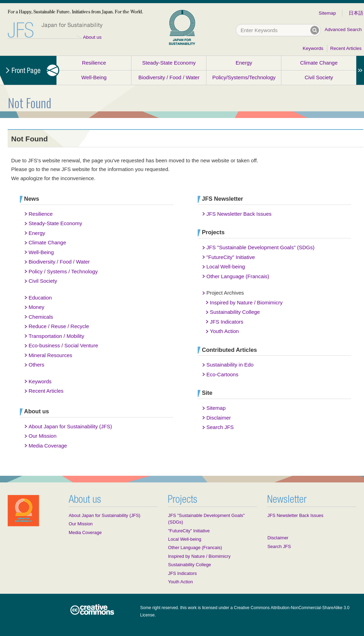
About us (92, 37)
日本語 (356, 13)
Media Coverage (48, 446)
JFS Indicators (227, 322)
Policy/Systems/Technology (244, 77)
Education (40, 298)
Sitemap (327, 13)
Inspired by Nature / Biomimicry (246, 302)
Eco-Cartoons (222, 374)
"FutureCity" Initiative (231, 257)
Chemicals (41, 317)
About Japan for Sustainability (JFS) (70, 426)
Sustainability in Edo (230, 365)
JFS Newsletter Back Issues (239, 214)
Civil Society (319, 77)
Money (36, 307)
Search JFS (220, 427)
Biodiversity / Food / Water (169, 77)
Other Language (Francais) (238, 276)
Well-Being (94, 77)
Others (36, 365)
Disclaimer (219, 418)
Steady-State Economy (169, 63)
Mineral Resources (50, 355)
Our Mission (43, 436)
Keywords (313, 48)
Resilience (94, 63)
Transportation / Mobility (56, 336)
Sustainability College (235, 312)
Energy (244, 63)
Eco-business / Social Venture (63, 345)
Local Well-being (226, 267)
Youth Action (224, 331)
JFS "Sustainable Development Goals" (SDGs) (260, 247)
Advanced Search (343, 29)
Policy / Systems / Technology (63, 271)
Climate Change (319, 63)
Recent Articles (346, 48)
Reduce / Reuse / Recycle (59, 326)
